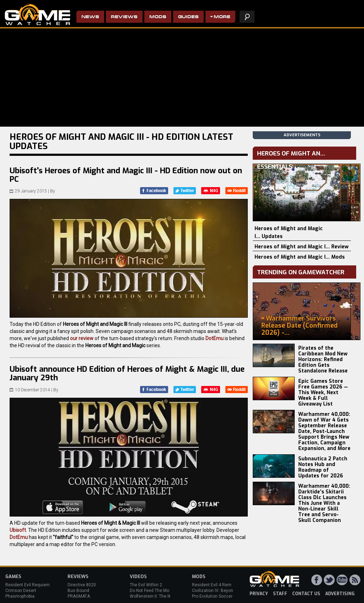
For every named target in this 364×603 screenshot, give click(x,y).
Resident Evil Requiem (28, 585)
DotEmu (215, 338)
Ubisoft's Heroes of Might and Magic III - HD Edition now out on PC (126, 175)
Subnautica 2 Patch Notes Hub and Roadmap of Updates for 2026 (323, 467)
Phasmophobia (20, 596)
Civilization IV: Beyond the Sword (224, 591)
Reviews (124, 17)
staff (280, 594)
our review (82, 338)
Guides (188, 17)
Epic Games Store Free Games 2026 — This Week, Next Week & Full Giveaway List (323, 393)
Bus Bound (78, 591)
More (222, 17)
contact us (306, 594)
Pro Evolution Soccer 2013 (218, 596)
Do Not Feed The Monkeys (155, 591)
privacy (259, 594)
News (90, 17)
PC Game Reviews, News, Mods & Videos (38, 15)
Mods (158, 17)
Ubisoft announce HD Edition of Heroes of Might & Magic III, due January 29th (127, 373)
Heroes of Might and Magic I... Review (302, 247)
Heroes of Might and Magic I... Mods (300, 257)
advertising (340, 594)
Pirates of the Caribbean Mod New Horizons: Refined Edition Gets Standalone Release (323, 359)
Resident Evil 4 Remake (215, 585)
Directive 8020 (82, 585)
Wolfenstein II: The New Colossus (163, 596)
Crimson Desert (21, 591)
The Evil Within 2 (146, 585)
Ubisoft (18, 530)
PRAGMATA (79, 596)
